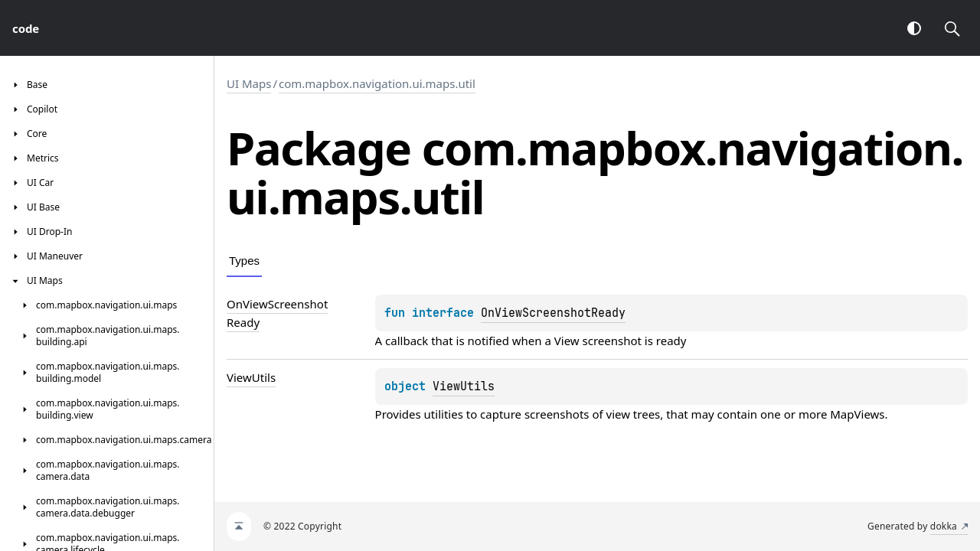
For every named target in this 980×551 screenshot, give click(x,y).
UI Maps (249, 83)
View (567, 341)
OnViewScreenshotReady (553, 313)
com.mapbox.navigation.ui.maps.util (377, 83)
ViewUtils (464, 386)
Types (244, 261)
